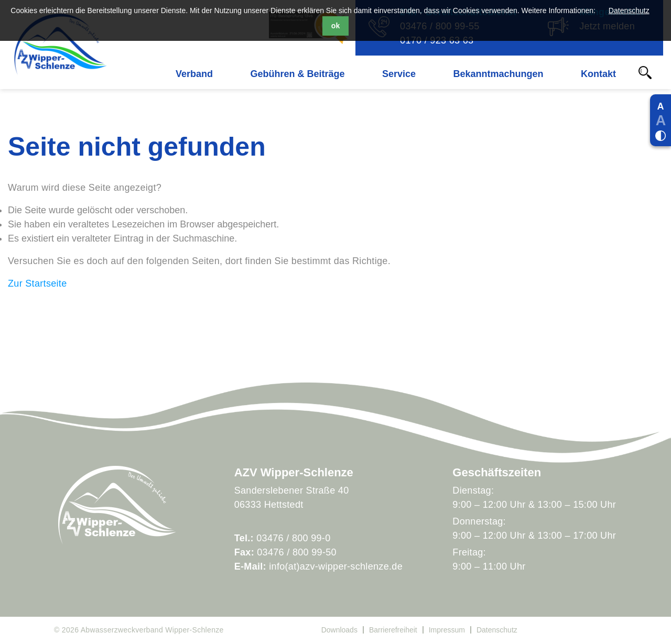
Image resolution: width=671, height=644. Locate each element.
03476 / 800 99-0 (293, 538)
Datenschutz (629, 10)
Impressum (447, 630)
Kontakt (598, 74)
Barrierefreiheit (393, 630)
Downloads (339, 630)
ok (335, 26)
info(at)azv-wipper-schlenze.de (336, 566)
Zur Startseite (37, 283)
